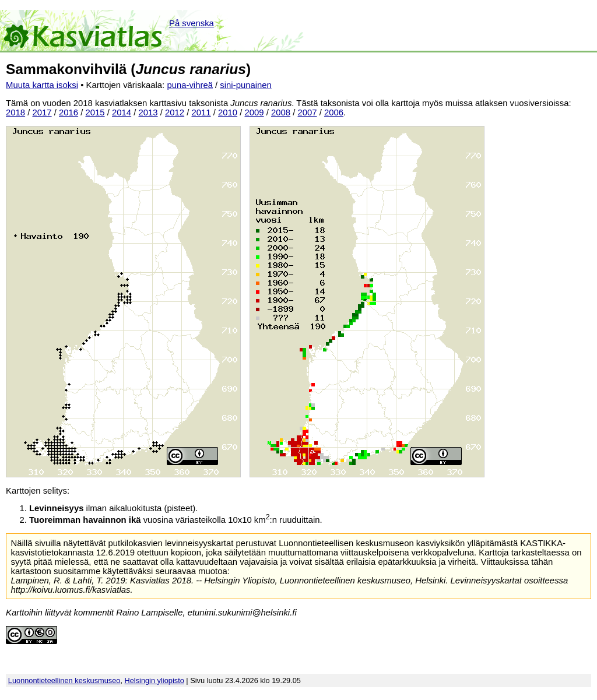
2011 (201, 112)
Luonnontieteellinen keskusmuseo (64, 680)
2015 (95, 112)
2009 (254, 112)
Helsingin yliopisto (154, 680)
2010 (228, 112)
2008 (281, 112)
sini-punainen (246, 85)
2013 (148, 112)
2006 (334, 112)
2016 (69, 112)
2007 (308, 112)
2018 (15, 112)
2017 (42, 112)
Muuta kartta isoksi (42, 85)
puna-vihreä (190, 85)
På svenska (192, 23)
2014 (122, 112)
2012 (175, 112)
